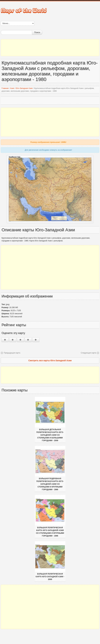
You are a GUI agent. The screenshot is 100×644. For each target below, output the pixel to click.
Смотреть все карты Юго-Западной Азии (50, 360)
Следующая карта (88, 353)
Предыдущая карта (12, 353)
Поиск (37, 32)
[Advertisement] (50, 48)
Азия (12, 88)
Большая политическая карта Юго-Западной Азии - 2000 (50, 577)
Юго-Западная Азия (24, 88)
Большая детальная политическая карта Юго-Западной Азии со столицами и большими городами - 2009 (50, 435)
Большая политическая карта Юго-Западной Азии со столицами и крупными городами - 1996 (50, 532)
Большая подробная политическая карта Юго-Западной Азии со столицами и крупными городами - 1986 (50, 484)
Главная (5, 88)
